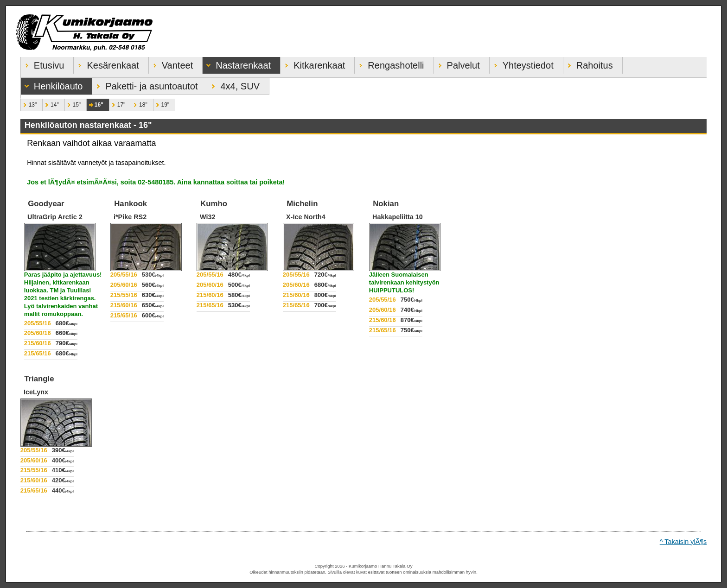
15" (73, 103)
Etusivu (43, 64)
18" (139, 103)
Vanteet (171, 64)
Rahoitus (588, 64)
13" (29, 103)
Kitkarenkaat (313, 64)
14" (51, 103)
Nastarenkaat (237, 64)
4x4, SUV (233, 85)
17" (117, 103)
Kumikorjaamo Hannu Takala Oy (363, 32)
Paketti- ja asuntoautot (145, 85)
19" (161, 103)
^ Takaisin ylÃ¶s (683, 542)
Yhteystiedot (522, 64)
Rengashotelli (389, 64)
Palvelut (457, 64)
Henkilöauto (52, 85)
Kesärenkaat (106, 64)
